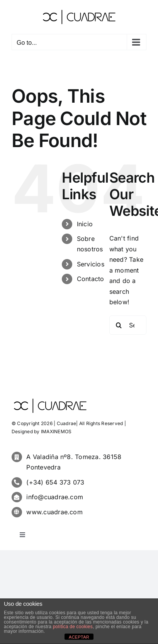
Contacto (91, 279)
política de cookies (73, 627)
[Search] (119, 325)
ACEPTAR (79, 637)
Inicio (85, 224)
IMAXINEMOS (56, 431)
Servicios (91, 264)
